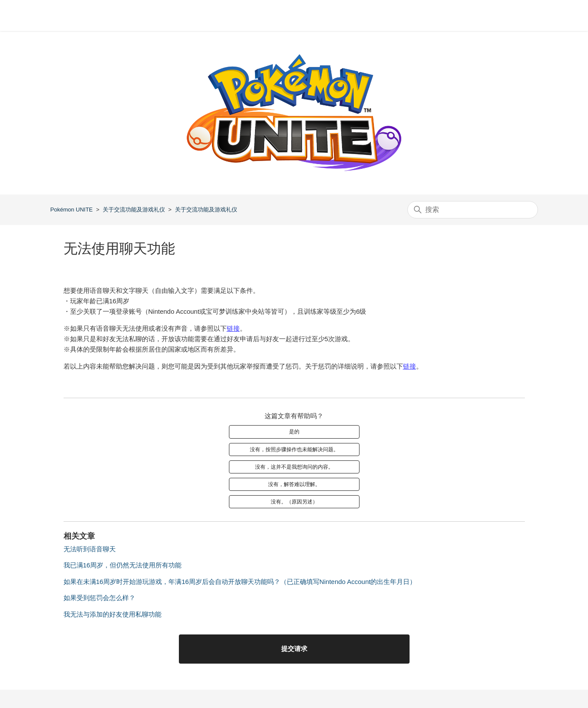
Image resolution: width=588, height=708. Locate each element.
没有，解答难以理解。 (294, 484)
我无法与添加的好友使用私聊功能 (113, 614)
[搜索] (473, 210)
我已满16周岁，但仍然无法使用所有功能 (123, 565)
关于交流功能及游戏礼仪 (134, 210)
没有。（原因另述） (294, 502)
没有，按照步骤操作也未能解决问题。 (294, 450)
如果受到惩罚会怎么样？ (99, 598)
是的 (294, 432)
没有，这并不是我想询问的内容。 (294, 467)
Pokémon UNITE (72, 210)
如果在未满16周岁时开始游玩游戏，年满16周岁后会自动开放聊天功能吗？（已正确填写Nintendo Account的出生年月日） (240, 582)
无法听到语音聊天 (90, 549)
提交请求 (294, 649)
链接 (233, 328)
